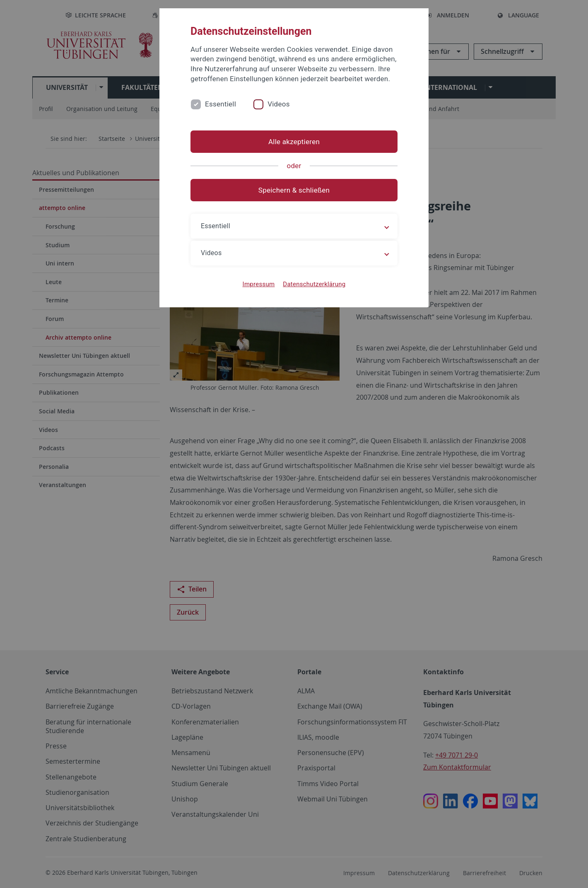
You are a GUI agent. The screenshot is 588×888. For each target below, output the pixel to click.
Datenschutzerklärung (314, 284)
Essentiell (220, 104)
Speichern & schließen (294, 190)
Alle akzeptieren (294, 142)
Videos (279, 104)
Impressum (259, 284)
